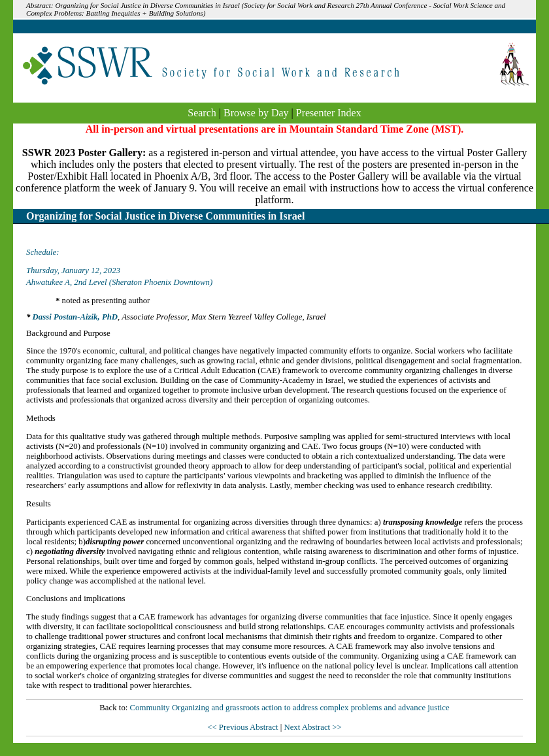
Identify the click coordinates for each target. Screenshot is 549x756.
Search (202, 113)
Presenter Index (329, 113)
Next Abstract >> (312, 727)
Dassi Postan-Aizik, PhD (75, 317)
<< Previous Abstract (243, 727)
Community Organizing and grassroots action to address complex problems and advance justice (290, 708)
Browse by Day (256, 113)
